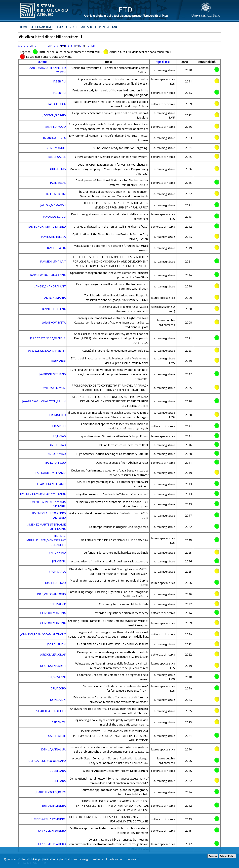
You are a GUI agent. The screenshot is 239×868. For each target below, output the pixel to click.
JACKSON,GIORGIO (54, 115)
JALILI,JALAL (58, 183)
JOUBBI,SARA (57, 771)
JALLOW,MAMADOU (53, 205)
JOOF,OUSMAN (56, 644)
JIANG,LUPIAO (57, 445)
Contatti (72, 27)
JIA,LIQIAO (59, 436)
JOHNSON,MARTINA (53, 613)
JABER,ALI (59, 81)
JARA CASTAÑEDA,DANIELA (48, 338)
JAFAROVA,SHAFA (54, 138)
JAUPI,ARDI (58, 361)
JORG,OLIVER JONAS (53, 654)
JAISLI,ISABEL (57, 157)
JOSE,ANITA (58, 722)
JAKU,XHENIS (57, 169)
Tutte (93, 46)
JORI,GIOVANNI (56, 677)
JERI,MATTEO (57, 415)
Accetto (213, 856)
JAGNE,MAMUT (56, 148)
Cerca (59, 27)
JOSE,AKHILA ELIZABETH (50, 711)
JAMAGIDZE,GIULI (54, 217)
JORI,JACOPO (58, 688)
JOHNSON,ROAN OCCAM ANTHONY (43, 634)
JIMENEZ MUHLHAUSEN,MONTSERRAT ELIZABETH (46, 540)
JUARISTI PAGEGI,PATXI (51, 792)
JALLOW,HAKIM (56, 194)
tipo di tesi (163, 62)
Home (24, 27)
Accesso (87, 27)
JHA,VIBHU (59, 426)
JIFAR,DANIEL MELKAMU (50, 473)
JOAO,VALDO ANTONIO (51, 594)
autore (42, 62)
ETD (126, 10)
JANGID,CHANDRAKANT (50, 286)
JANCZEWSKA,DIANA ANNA (48, 275)
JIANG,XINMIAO (56, 454)
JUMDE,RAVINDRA (54, 806)
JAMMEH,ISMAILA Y (53, 261)
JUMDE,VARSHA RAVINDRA (48, 819)
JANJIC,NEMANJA (55, 298)
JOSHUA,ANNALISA (53, 749)
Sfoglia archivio (41, 27)
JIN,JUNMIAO (57, 553)
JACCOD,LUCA (57, 104)
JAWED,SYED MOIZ (54, 388)
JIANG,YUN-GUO (55, 463)
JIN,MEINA (59, 561)
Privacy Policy (227, 856)
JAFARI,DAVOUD (55, 127)
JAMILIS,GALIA (56, 248)
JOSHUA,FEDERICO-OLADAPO (47, 761)
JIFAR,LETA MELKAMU (51, 484)
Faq (114, 27)
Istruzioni (102, 27)
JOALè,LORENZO (55, 583)
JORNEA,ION (58, 700)
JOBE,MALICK (57, 604)
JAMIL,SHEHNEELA (53, 237)
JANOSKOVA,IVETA (54, 322)
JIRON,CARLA (57, 571)
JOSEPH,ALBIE (57, 736)
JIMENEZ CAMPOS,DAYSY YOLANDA (43, 494)
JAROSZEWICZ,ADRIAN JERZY (47, 351)
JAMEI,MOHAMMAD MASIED (47, 227)
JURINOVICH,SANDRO (52, 831)
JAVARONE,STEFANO (52, 374)
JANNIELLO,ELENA (54, 309)
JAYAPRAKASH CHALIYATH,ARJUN (44, 401)
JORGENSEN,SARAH (53, 666)
